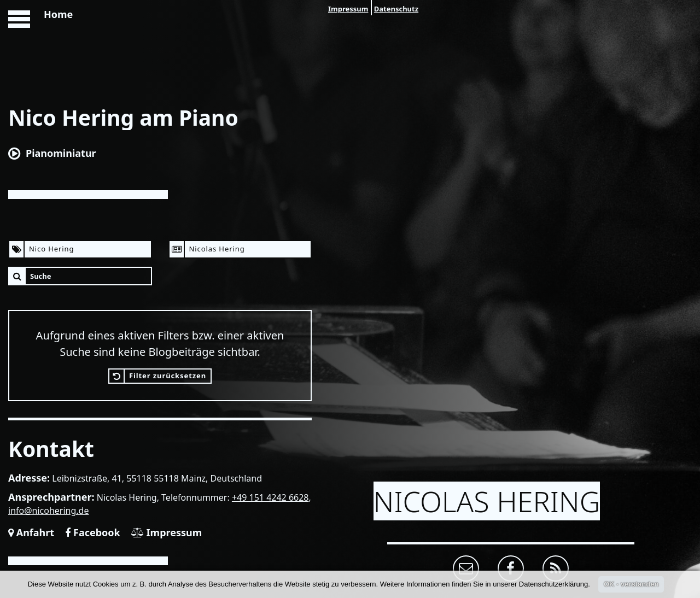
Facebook (92, 532)
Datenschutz (396, 9)
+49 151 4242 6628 (270, 497)
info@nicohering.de (49, 511)
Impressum (348, 9)
